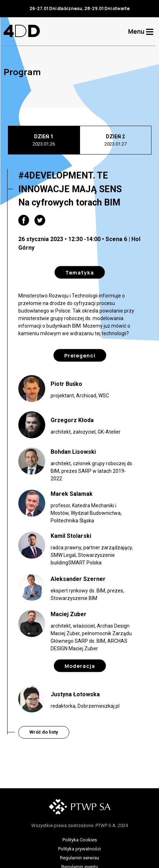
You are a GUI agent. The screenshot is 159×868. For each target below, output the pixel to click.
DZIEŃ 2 (116, 141)
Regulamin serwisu (79, 858)
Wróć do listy (44, 732)
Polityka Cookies (80, 840)
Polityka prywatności (79, 849)
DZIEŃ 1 (44, 141)
